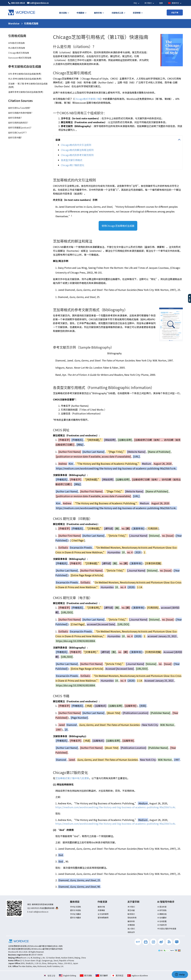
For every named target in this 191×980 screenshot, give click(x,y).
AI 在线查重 (162, 921)
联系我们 (131, 914)
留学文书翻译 (76, 918)
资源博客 (101, 910)
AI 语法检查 (162, 907)
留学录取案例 (103, 918)
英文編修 (102, 975)
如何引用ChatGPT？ (18, 133)
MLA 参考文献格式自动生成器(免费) (25, 79)
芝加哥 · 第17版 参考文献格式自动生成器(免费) (28, 85)
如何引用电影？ (16, 118)
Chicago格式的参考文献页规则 (77, 155)
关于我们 (131, 907)
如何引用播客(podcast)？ (20, 128)
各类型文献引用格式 (72, 160)
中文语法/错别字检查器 (167, 929)
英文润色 (86, 975)
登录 (161, 3)
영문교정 (49, 975)
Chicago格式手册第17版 (87, 99)
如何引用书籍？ (16, 138)
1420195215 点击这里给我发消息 (44, 908)
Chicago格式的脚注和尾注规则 (77, 150)
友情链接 (131, 925)
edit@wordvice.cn (41, 912)
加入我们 (131, 929)
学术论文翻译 (76, 914)
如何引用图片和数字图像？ (21, 113)
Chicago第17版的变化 (73, 165)
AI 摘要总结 (162, 914)
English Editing (68, 975)
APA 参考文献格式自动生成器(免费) (25, 74)
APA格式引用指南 (16, 43)
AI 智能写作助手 (166, 902)
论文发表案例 (103, 914)
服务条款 (131, 921)
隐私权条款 (132, 918)
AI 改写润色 (162, 910)
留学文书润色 (76, 910)
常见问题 (131, 910)
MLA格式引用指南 (17, 48)
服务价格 (101, 907)
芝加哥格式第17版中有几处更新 (72, 778)
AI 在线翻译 (162, 918)
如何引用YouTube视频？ (20, 108)
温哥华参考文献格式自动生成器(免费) (26, 92)
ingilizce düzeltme (138, 975)
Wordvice (14, 23)
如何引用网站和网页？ (19, 123)
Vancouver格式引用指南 (20, 58)
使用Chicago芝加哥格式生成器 (118, 226)
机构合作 (131, 932)
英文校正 (118, 975)
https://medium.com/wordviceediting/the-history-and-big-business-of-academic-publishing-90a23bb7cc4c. (116, 807)
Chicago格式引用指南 (19, 53)
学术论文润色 (76, 907)
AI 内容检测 (162, 925)
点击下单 (175, 12)
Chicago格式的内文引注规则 (76, 145)
